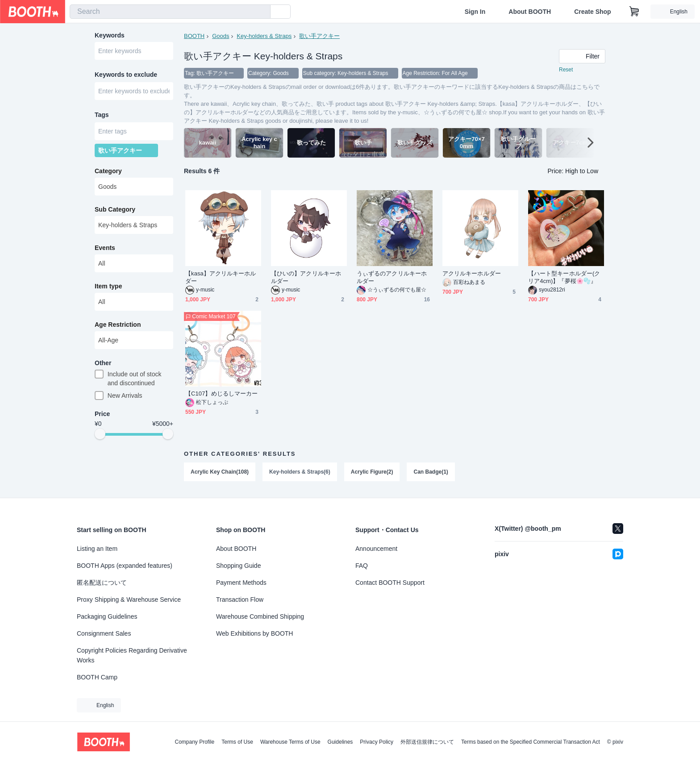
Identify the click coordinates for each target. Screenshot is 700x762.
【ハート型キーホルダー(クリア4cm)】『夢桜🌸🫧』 (564, 277)
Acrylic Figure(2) (372, 472)
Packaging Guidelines (107, 616)
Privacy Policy (377, 742)
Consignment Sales (104, 633)
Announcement (376, 549)
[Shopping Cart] (634, 12)
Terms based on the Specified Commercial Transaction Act (531, 742)
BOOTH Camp (97, 677)
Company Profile (194, 742)
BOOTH (194, 36)
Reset (566, 70)
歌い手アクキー (319, 36)
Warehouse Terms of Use (290, 742)
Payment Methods (241, 583)
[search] (262, 12)
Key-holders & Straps (264, 36)
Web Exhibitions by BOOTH (254, 633)
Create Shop (592, 12)
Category (108, 171)
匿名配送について (102, 583)
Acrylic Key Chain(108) (220, 472)
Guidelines (340, 742)
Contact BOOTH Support (390, 583)
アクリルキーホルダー (472, 273)
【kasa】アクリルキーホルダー (221, 277)
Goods (221, 36)
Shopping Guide (238, 566)
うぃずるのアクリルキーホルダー (392, 277)
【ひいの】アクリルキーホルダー (306, 277)
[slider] (100, 434)
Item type (108, 286)
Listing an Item (97, 549)
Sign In (475, 12)
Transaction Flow (240, 600)
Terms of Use (237, 742)
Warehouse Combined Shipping (260, 616)
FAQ (362, 566)
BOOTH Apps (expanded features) (125, 566)
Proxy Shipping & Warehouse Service (129, 600)
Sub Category (115, 209)
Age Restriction (118, 325)
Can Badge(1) (431, 472)
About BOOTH (530, 12)
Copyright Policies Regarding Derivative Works (132, 655)
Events (105, 248)
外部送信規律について (427, 742)
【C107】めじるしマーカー (221, 393)
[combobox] (170, 12)
